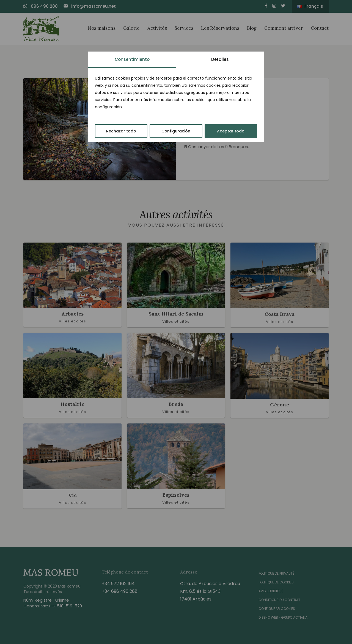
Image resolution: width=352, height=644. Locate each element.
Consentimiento (132, 59)
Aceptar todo (231, 131)
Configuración (176, 131)
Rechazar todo (121, 131)
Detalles (220, 59)
